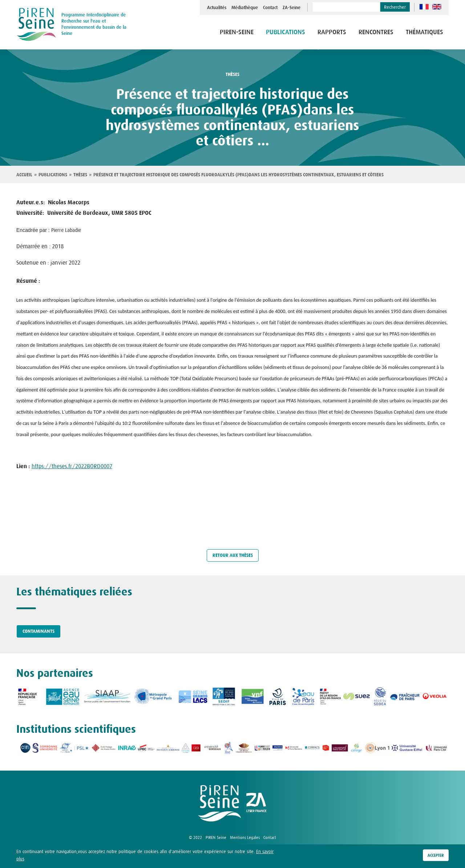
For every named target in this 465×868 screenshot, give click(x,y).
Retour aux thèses (233, 555)
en (437, 7)
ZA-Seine (292, 8)
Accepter (436, 855)
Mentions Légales (245, 837)
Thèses (80, 175)
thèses (232, 75)
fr (424, 7)
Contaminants (39, 631)
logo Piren (219, 803)
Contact (270, 8)
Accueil (24, 175)
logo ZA (256, 803)
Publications (286, 32)
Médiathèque (245, 8)
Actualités (217, 8)
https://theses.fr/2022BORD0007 (72, 466)
